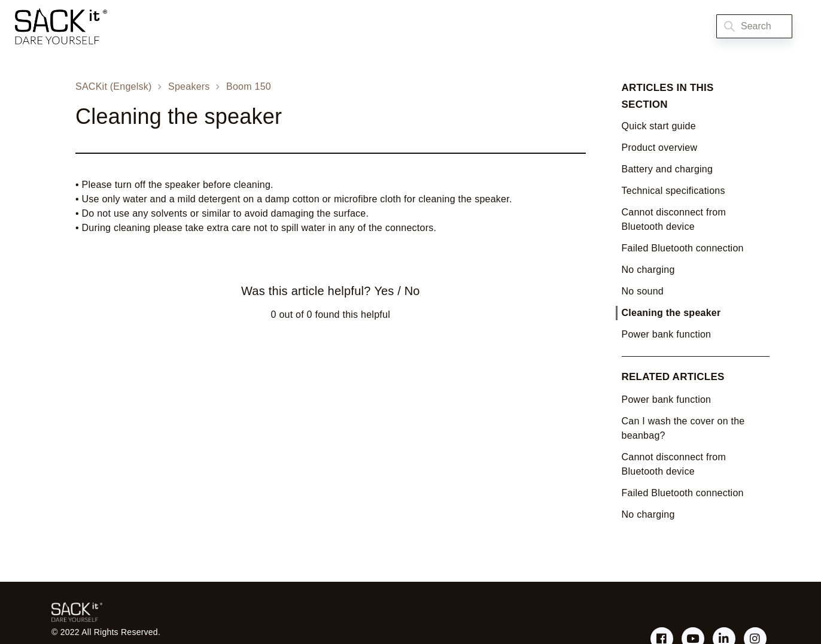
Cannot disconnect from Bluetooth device (674, 219)
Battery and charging (668, 169)
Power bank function (667, 334)
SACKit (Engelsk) (114, 86)
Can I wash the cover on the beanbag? (683, 428)
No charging (648, 270)
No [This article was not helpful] (412, 291)
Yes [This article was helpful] (384, 291)
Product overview (660, 148)
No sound (643, 291)
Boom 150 (249, 86)
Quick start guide (659, 126)
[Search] (754, 26)
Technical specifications (673, 191)
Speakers (189, 86)
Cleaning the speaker (671, 313)
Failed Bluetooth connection (683, 248)
